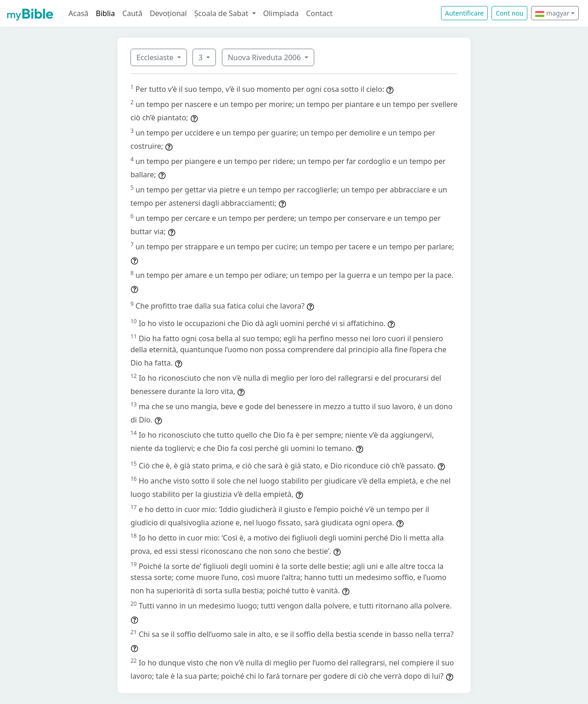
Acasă (79, 13)
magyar (552, 13)
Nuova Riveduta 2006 (265, 57)
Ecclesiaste (156, 57)
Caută (132, 13)
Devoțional (168, 13)
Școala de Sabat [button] (222, 13)
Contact (319, 13)
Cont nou (509, 13)
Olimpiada (281, 13)
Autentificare (464, 13)
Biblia (106, 13)
